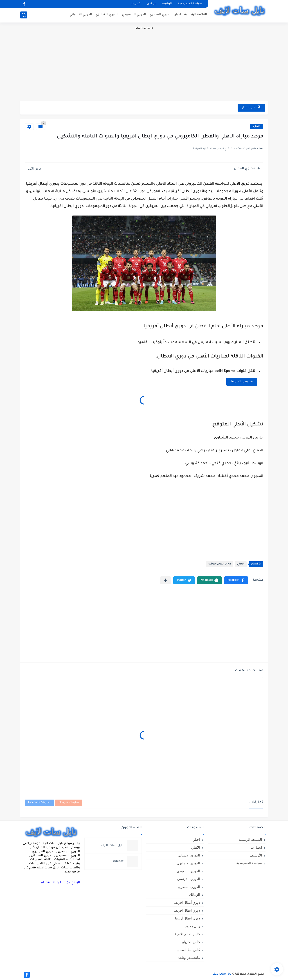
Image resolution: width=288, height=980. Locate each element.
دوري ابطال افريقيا (220, 564)
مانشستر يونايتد (189, 958)
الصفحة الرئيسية (250, 840)
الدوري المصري (160, 15)
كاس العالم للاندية (187, 934)
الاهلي (257, 127)
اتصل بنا (136, 4)
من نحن (152, 4)
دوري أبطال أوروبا (188, 918)
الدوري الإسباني (189, 855)
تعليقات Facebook (39, 803)
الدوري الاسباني (81, 15)
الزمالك (195, 895)
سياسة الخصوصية (190, 4)
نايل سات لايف (222, 974)
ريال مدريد (193, 926)
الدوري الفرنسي (189, 879)
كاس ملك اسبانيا (188, 950)
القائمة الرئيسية (196, 15)
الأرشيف (167, 4)
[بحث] (24, 15)
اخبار (178, 15)
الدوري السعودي (134, 15)
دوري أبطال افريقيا (187, 902)
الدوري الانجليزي (107, 15)
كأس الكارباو (191, 942)
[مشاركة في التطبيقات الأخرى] (165, 580)
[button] (236, 580)
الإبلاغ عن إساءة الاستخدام (60, 883)
